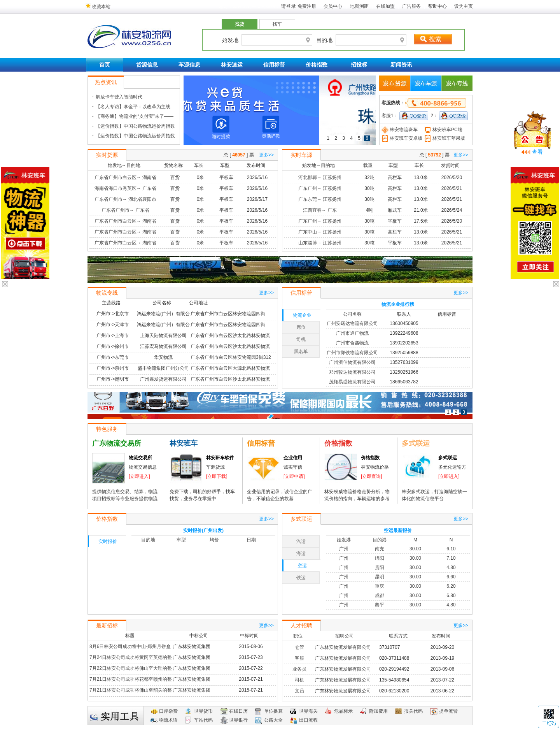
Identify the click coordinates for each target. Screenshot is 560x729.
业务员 (299, 669)
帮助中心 (437, 6)
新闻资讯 (401, 65)
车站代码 (203, 720)
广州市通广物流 (352, 333)
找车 (277, 24)
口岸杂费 (168, 711)
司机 (299, 680)
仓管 (299, 647)
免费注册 (307, 6)
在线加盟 (385, 6)
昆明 (380, 577)
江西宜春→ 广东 (320, 210)
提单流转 (448, 711)
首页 (105, 65)
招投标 (359, 65)
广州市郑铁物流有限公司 (352, 353)
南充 (380, 549)
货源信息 (147, 65)
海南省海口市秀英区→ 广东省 (125, 188)
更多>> (266, 155)
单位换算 (273, 711)
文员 (299, 691)
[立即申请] (294, 476)
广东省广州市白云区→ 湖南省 (125, 177)
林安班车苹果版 (445, 138)
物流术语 (168, 720)
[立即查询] (372, 476)
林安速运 (232, 65)
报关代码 (413, 711)
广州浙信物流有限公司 (352, 362)
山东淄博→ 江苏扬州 (320, 243)
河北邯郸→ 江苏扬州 (320, 177)
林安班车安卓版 (402, 138)
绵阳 (380, 558)
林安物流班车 (400, 130)
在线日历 (238, 711)
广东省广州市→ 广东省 (125, 210)
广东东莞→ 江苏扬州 (320, 199)
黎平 (380, 605)
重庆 (380, 586)
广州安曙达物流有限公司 (352, 323)
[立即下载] (217, 476)
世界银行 (238, 720)
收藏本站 (98, 7)
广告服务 (411, 6)
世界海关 (308, 711)
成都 (380, 595)
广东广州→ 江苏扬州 (320, 188)
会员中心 (333, 6)
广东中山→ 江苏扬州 (320, 232)
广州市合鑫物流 (352, 343)
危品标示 (343, 711)
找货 (240, 24)
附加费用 (378, 711)
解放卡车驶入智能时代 (119, 97)
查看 (537, 152)
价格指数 (317, 65)
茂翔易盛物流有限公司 (352, 382)
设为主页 (464, 6)
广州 (344, 549)
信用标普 (274, 65)
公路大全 (273, 720)
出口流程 (308, 720)
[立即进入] (139, 476)
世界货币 (203, 711)
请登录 (289, 6)
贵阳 (380, 567)
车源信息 (189, 65)
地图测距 (359, 6)
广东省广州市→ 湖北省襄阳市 (125, 199)
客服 (299, 658)
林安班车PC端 (443, 130)
